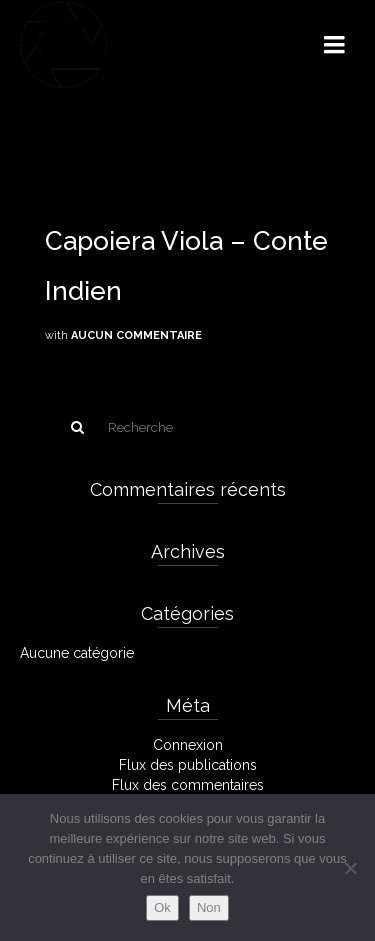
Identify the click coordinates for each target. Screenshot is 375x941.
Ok (162, 907)
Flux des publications (188, 765)
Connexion (188, 745)
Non (209, 907)
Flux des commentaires (188, 785)
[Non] (350, 868)
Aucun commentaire (136, 335)
